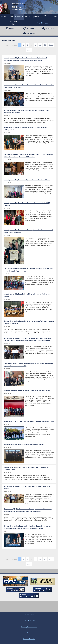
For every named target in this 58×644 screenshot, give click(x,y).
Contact (54, 17)
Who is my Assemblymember (29, 626)
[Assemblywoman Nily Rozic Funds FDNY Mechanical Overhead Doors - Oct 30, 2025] (29, 406)
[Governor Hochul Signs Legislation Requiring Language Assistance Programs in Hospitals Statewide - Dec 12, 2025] (29, 329)
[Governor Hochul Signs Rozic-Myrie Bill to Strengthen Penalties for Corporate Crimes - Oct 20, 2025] (29, 478)
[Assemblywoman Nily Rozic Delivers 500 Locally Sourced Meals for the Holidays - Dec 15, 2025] (29, 307)
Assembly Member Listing (29, 620)
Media (27, 17)
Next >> (51, 45)
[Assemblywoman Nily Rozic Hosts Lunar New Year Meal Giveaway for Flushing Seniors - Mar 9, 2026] (29, 140)
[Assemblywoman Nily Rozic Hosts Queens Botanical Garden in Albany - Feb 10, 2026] (29, 190)
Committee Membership (45, 17)
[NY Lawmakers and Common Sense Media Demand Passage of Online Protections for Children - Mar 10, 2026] (29, 117)
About (11, 17)
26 (40, 45)
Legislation (35, 17)
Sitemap (29, 633)
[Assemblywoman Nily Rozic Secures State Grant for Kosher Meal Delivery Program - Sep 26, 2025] (29, 499)
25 (35, 45)
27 (45, 45)
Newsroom (19, 17)
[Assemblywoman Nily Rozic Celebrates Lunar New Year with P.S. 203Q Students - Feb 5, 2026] (29, 215)
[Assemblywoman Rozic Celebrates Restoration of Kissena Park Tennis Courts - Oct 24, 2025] (29, 433)
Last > (29, 51)
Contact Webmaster (29, 639)
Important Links (13, 23)
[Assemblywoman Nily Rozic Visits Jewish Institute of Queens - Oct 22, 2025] (29, 457)
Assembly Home (42, 23)
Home (4, 17)
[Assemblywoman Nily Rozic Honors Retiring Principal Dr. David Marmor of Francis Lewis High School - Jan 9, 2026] (29, 249)
